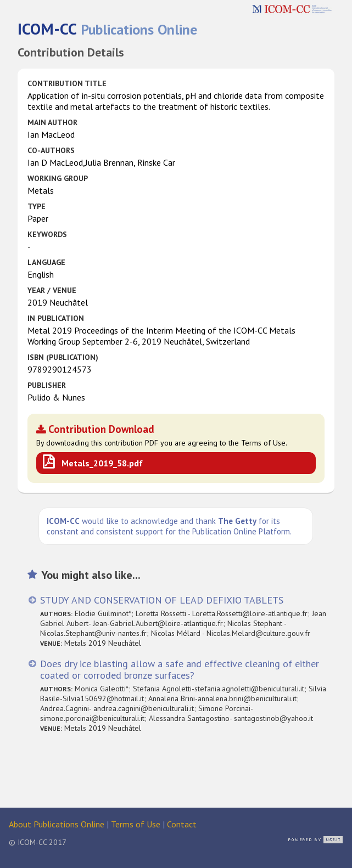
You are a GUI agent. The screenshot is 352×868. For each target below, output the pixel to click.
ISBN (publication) (63, 357)
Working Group (58, 178)
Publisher (47, 385)
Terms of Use (136, 824)
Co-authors (51, 150)
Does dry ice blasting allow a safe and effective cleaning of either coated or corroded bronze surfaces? (180, 669)
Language (46, 262)
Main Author (52, 122)
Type (37, 206)
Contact (182, 824)
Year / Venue (52, 290)
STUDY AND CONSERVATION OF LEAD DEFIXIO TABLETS (162, 600)
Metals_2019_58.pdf (102, 463)
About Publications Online (57, 824)
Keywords (47, 234)
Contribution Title (67, 83)
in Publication (56, 318)
